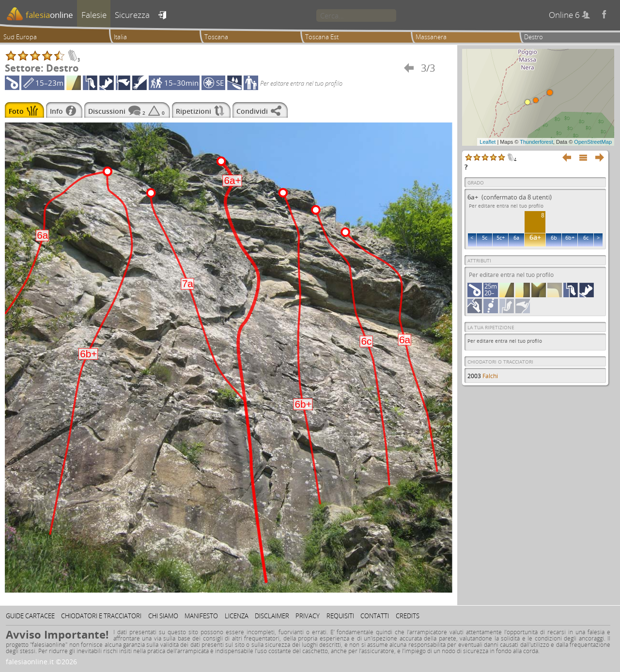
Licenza (237, 616)
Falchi (490, 376)
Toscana (216, 37)
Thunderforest (536, 142)
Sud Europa (20, 37)
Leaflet (488, 142)
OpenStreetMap (593, 142)
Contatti (375, 616)
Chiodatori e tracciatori (101, 616)
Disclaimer (272, 616)
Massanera (431, 37)
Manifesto (201, 616)
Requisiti (340, 616)
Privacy (308, 616)
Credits (408, 616)
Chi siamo (163, 616)
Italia (120, 37)
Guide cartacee (30, 616)
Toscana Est (322, 37)
